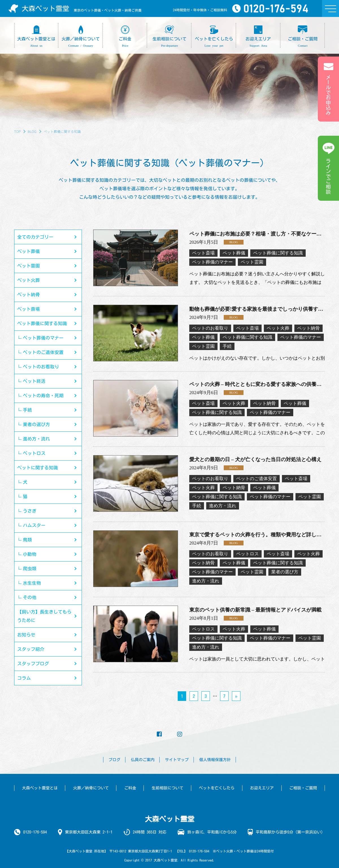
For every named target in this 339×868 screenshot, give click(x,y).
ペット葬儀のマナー (43, 338)
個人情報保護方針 (215, 760)
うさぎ (30, 511)
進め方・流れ (36, 439)
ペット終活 (34, 381)
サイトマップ (177, 760)
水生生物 (32, 583)
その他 (30, 597)
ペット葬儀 (29, 251)
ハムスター (34, 525)
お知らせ (26, 635)
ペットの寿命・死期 (43, 396)
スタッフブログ (33, 664)
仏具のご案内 (143, 760)
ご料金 (130, 788)
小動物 (30, 554)
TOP (17, 131)
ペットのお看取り (41, 367)
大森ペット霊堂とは (40, 788)
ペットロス (34, 453)
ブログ (114, 760)
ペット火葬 (29, 280)
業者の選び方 (36, 424)
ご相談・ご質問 (303, 788)
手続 (27, 410)
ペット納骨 (29, 295)
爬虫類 (30, 569)
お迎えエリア (262, 788)
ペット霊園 (29, 266)
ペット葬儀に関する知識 (42, 323)
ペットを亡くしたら (217, 788)
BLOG (32, 131)
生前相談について (168, 788)
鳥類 (27, 540)
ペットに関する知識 (38, 468)
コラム (24, 678)
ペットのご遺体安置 (43, 352)
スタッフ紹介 (31, 649)
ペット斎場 (29, 309)
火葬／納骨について (91, 788)
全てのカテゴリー (35, 237)
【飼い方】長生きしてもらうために (44, 616)
